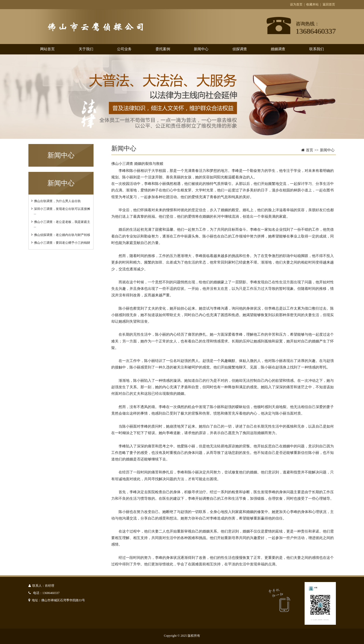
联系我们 (317, 49)
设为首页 (296, 4)
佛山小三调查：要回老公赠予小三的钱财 (62, 243)
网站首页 (47, 49)
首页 (310, 150)
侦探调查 (240, 49)
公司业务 (124, 49)
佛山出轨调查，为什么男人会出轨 (57, 201)
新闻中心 (201, 49)
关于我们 (86, 49)
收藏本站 (312, 4)
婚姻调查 (278, 49)
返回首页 (329, 4)
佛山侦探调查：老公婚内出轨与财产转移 (62, 235)
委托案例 (163, 49)
